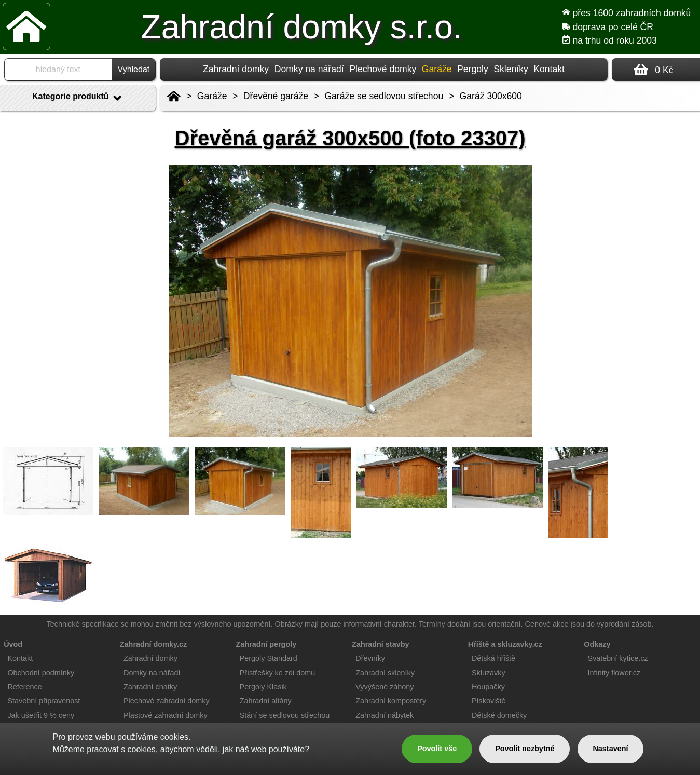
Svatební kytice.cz (618, 658)
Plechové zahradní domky (167, 701)
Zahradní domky (236, 69)
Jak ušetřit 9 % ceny (41, 715)
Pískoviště (489, 701)
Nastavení (610, 749)
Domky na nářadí (309, 69)
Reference (24, 687)
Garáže (212, 96)
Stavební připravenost (44, 701)
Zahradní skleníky (385, 673)
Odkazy (597, 644)
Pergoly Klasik (263, 687)
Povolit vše (437, 749)
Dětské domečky (499, 715)
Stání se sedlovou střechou (285, 715)
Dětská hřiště (493, 658)
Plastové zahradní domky (166, 715)
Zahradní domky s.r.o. (302, 27)
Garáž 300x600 (491, 96)
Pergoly (473, 69)
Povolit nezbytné (525, 749)
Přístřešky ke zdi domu (278, 673)
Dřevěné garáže (276, 96)
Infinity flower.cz (614, 673)
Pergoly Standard (269, 658)
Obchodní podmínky (41, 673)
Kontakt (549, 69)
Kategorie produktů (78, 98)
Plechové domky (383, 69)
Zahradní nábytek (385, 715)
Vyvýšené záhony (385, 687)
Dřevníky (370, 658)
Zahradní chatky (150, 687)
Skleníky (511, 69)
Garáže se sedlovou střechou (384, 96)
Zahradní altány (266, 701)
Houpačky (488, 687)
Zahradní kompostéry (391, 701)
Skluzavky (489, 673)
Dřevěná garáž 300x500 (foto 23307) (350, 138)
